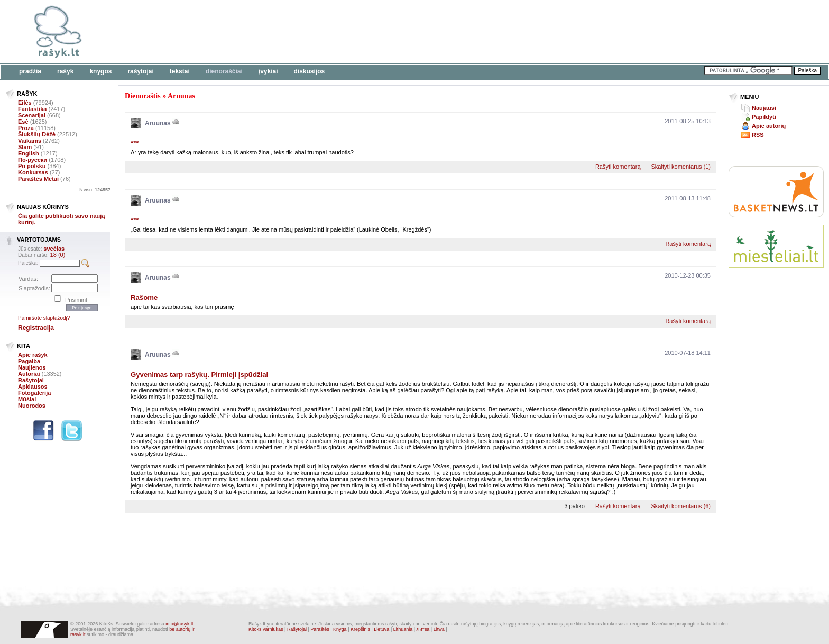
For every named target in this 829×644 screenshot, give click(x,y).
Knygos (100, 71)
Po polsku (32, 166)
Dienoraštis (143, 96)
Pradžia (30, 71)
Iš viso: (94, 190)
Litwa (439, 629)
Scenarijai (32, 115)
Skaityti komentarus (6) (681, 506)
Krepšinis (360, 629)
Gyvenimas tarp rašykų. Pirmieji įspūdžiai (199, 375)
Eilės (25, 103)
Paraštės (320, 629)
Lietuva (381, 629)
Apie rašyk (33, 355)
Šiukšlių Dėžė (37, 134)
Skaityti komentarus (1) (681, 167)
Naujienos (32, 367)
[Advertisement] (325, 32)
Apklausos (33, 387)
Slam (25, 147)
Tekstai (180, 71)
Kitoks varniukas (266, 629)
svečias (54, 249)
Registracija (36, 328)
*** (135, 143)
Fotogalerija (34, 393)
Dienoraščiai (224, 71)
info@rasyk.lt (179, 624)
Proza (26, 128)
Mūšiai (27, 399)
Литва (423, 629)
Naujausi (764, 108)
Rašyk (65, 71)
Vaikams (30, 141)
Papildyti (764, 117)
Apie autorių (769, 126)
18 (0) (58, 255)
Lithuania (403, 629)
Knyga (340, 629)
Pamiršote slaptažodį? (44, 318)
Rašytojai (140, 71)
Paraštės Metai (38, 179)
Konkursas (33, 172)
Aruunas (181, 96)
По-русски (33, 160)
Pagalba (29, 361)
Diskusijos (310, 71)
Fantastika (32, 109)
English (29, 153)
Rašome (144, 297)
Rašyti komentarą (618, 167)
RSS (758, 135)
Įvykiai (268, 71)
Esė (23, 122)
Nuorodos (32, 406)
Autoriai (29, 374)
